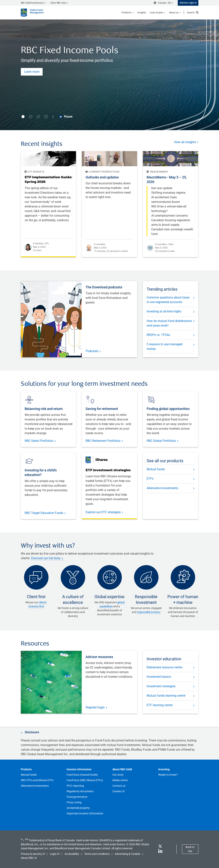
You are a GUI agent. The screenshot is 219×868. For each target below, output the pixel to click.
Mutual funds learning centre (166, 696)
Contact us (119, 786)
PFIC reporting (75, 786)
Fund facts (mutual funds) (82, 775)
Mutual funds (156, 469)
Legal (53, 854)
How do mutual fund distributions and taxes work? (169, 323)
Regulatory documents (80, 791)
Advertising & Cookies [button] (128, 854)
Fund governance (77, 797)
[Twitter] (160, 847)
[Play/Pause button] (61, 117)
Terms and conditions (97, 854)
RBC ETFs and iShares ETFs (37, 780)
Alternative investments (162, 488)
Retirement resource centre (164, 667)
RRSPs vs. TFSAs (158, 335)
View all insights (185, 142)
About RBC (27, 858)
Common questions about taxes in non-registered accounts (168, 300)
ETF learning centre (160, 705)
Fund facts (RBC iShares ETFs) (85, 780)
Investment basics (159, 677)
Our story (118, 775)
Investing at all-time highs (164, 311)
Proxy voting (74, 802)
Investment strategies (161, 686)
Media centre (120, 780)
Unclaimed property (78, 808)
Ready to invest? (168, 775)
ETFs (150, 479)
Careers (117, 791)
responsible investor (149, 612)
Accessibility (72, 854)
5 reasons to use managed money (164, 346)
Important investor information (85, 813)
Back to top (190, 849)
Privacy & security (31, 854)
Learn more (32, 72)
